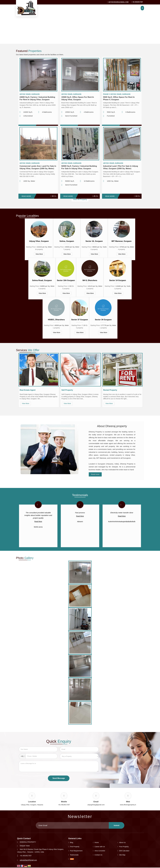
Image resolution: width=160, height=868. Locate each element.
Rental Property (110, 390)
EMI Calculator (124, 851)
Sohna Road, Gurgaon (42, 280)
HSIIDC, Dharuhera (56, 320)
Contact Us (98, 855)
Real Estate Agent (28, 390)
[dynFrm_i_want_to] (79, 756)
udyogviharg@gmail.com (118, 2)
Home (97, 842)
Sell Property (67, 390)
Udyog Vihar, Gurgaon (39, 241)
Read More (26, 196)
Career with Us (100, 847)
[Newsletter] (72, 825)
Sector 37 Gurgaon (80, 320)
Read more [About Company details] (95, 474)
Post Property (124, 847)
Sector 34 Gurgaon (103, 320)
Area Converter (100, 851)
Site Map (122, 855)
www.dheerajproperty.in (128, 805)
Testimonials (74, 855)
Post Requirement (76, 851)
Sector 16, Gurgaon (94, 241)
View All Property (80, 199)
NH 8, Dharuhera (90, 280)
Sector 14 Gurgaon (118, 280)
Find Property (75, 847)
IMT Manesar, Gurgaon (122, 241)
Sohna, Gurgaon (67, 241)
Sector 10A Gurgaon (66, 280)
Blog (72, 842)
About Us (122, 842)
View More (39, 254)
